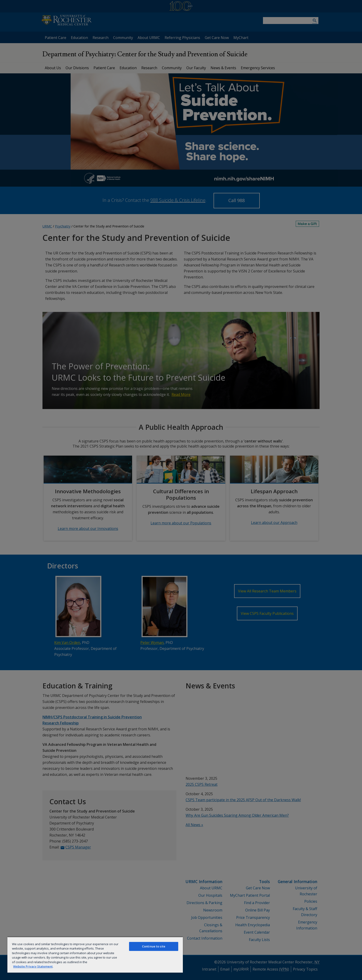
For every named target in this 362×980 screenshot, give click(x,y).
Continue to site (154, 946)
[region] (95, 955)
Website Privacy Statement (33, 966)
